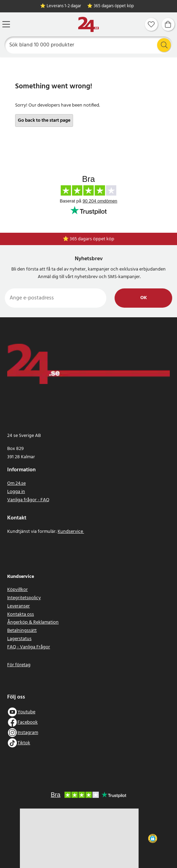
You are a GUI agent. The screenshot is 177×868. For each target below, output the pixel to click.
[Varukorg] (168, 24)
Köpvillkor (17, 590)
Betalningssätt (22, 631)
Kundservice (71, 532)
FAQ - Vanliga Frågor (29, 647)
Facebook (28, 722)
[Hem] (88, 25)
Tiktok (24, 743)
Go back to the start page (44, 120)
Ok (144, 298)
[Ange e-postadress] (56, 298)
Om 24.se (16, 484)
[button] (153, 838)
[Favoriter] (151, 24)
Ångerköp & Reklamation (33, 622)
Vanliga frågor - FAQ (28, 500)
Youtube (26, 712)
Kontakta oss (21, 614)
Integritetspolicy (24, 598)
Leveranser (19, 606)
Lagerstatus (19, 639)
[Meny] (6, 24)
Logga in (16, 492)
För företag (19, 665)
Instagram (28, 733)
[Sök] (89, 45)
